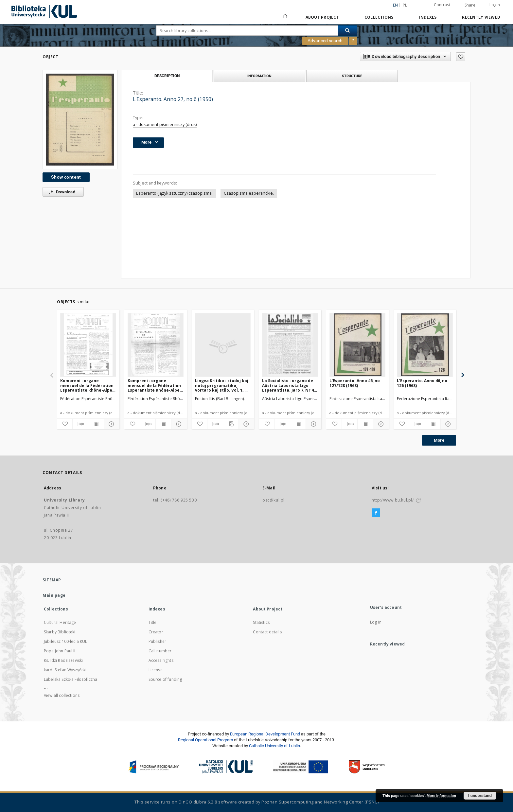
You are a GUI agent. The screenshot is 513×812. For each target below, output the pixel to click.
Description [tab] (167, 76)
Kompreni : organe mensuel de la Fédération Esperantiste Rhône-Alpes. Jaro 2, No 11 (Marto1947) (88, 385)
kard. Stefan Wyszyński (65, 670)
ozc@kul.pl (274, 500)
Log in (376, 622)
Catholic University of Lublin (274, 746)
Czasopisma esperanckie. (249, 193)
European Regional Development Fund (265, 734)
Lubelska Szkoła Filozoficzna (71, 679)
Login (495, 5)
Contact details (267, 632)
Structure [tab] (352, 76)
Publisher (157, 641)
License (156, 670)
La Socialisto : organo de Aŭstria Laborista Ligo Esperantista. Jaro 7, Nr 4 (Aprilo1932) (288, 385)
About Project (322, 17)
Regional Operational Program (205, 740)
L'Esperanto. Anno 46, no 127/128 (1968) (355, 383)
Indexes (428, 17)
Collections (379, 17)
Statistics (261, 622)
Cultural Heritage (60, 622)
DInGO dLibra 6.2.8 (198, 802)
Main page (54, 595)
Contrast (442, 5)
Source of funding (165, 679)
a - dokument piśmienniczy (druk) (165, 124)
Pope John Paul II (60, 651)
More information (441, 796)
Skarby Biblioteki (60, 632)
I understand (480, 796)
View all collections (62, 695)
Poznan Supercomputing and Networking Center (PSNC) (320, 802)
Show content (66, 177)
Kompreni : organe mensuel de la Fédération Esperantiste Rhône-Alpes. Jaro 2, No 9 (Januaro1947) (155, 385)
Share (470, 5)
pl (405, 5)
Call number (160, 651)
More (439, 440)
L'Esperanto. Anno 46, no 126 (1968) (422, 383)
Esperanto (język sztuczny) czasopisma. (174, 193)
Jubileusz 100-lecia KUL (65, 641)
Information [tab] (259, 76)
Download (61, 192)
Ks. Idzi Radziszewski (63, 660)
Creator (156, 632)
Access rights (161, 660)
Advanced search (325, 41)
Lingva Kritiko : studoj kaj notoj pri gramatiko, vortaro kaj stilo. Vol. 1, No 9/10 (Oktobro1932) (223, 385)
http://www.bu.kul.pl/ (393, 500)
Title (153, 622)
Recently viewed (481, 17)
